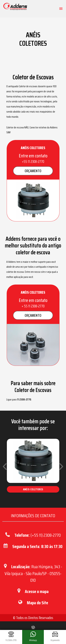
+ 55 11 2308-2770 (33, 306)
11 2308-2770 (24, 399)
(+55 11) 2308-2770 (46, 535)
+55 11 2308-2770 (33, 162)
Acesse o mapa (37, 591)
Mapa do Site (37, 603)
